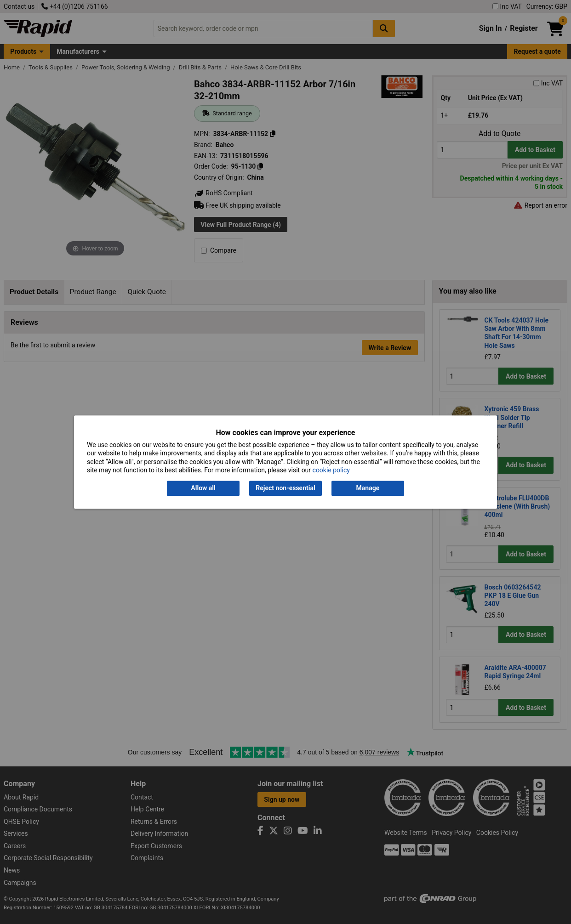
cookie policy (331, 470)
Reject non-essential (285, 488)
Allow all (203, 488)
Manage (368, 488)
